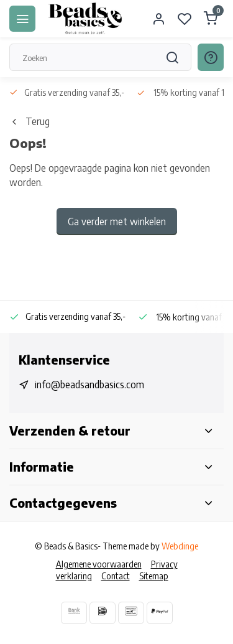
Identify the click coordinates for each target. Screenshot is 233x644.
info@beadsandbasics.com (89, 385)
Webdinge (180, 546)
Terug (30, 121)
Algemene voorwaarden (99, 564)
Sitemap (154, 576)
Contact (116, 576)
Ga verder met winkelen (117, 222)
